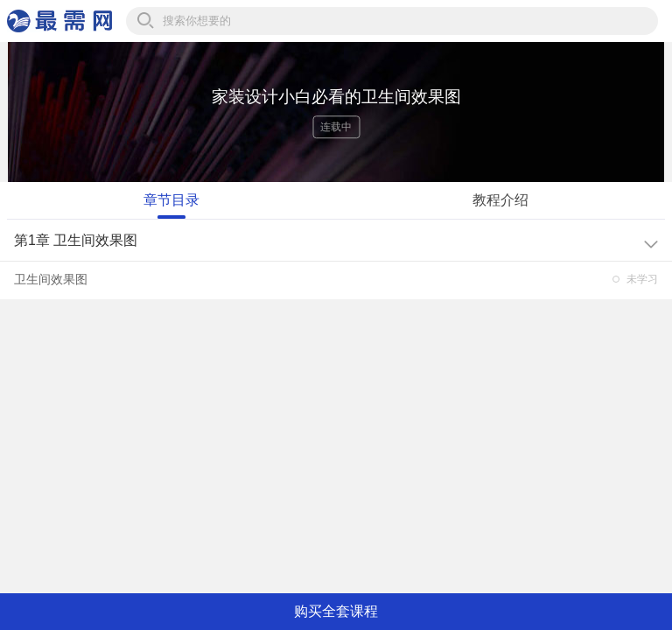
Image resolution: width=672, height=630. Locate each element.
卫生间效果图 (51, 279)
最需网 (59, 21)
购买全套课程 (336, 611)
